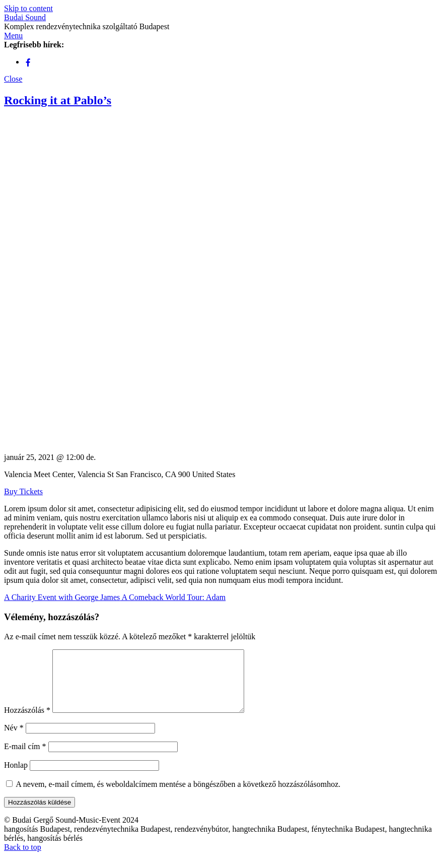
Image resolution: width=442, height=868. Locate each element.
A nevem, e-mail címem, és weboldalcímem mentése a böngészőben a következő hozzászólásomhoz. (178, 796)
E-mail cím (25, 758)
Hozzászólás (27, 722)
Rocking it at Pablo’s (58, 100)
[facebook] (28, 62)
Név (14, 740)
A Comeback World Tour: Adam (173, 597)
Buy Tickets (23, 491)
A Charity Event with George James (62, 597)
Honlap (16, 777)
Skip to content (28, 8)
